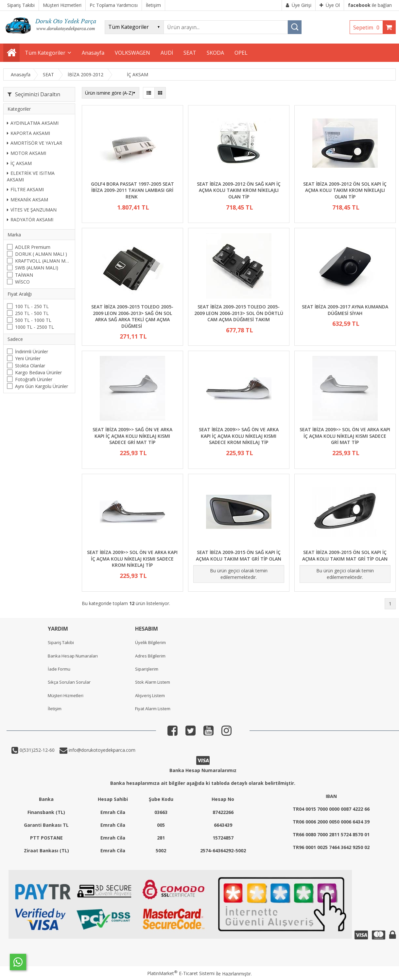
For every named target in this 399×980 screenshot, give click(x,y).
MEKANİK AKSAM (27, 200)
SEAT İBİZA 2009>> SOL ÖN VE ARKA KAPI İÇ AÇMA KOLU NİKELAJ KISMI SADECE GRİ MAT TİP (345, 436)
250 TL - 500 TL (32, 313)
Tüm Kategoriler (45, 53)
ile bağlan (370, 5)
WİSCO (22, 282)
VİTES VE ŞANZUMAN (32, 210)
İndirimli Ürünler (32, 351)
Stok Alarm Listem (153, 682)
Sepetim (368, 28)
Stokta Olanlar (30, 366)
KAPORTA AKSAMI (28, 133)
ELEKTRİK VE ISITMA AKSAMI (31, 176)
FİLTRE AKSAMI (25, 189)
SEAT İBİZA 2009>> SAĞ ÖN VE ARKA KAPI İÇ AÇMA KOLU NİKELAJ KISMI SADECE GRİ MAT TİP (132, 436)
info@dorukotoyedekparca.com (101, 750)
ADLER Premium (33, 247)
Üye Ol (330, 5)
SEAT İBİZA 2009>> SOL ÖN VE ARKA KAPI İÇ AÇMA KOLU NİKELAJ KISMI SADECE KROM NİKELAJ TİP (132, 559)
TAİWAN (24, 275)
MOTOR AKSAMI (26, 153)
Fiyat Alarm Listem (153, 709)
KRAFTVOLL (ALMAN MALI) (43, 261)
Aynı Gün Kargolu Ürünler (42, 386)
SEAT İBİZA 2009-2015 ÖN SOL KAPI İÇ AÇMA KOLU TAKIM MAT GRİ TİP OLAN (345, 555)
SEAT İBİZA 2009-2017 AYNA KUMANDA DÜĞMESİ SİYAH (345, 310)
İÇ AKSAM (19, 163)
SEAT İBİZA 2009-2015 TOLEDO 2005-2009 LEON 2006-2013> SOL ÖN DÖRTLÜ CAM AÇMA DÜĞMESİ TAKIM (239, 313)
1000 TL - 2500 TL (35, 327)
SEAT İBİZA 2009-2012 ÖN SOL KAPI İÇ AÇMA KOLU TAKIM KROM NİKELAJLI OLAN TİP (345, 190)
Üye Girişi (299, 5)
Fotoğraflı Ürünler (34, 379)
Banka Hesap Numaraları (73, 656)
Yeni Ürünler (28, 358)
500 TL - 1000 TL (33, 320)
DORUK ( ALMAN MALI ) (41, 254)
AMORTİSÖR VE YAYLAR (35, 143)
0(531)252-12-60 (36, 750)
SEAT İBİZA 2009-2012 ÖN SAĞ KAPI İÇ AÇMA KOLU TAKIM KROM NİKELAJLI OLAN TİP (239, 190)
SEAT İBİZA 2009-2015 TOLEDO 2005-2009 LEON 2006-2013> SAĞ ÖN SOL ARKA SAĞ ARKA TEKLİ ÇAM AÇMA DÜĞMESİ (132, 316)
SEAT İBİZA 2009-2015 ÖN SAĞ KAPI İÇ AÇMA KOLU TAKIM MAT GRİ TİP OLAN (239, 555)
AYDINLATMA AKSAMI (33, 123)
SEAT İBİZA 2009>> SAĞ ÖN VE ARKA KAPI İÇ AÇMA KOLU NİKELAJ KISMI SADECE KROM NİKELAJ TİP (239, 436)
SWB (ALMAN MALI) (37, 268)
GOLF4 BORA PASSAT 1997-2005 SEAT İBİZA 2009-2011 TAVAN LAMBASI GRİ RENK (132, 190)
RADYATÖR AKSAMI (30, 220)
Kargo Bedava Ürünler (38, 372)
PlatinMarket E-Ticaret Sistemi (181, 973)
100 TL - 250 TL (32, 306)
